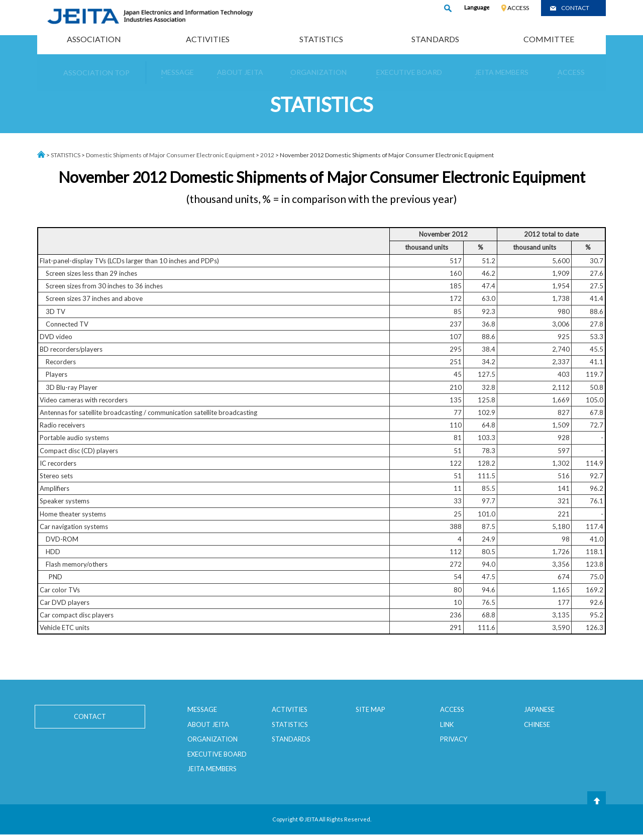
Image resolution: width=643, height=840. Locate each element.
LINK (447, 724)
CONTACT (575, 8)
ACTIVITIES (208, 39)
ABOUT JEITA (208, 724)
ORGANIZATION (212, 739)
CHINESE (537, 724)
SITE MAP (370, 709)
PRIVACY (454, 739)
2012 (267, 155)
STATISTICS (321, 39)
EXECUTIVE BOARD (217, 754)
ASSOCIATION (94, 39)
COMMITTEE (549, 39)
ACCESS (518, 8)
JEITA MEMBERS (212, 769)
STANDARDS (435, 39)
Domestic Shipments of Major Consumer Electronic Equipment (170, 155)
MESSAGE (202, 709)
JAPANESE (539, 709)
